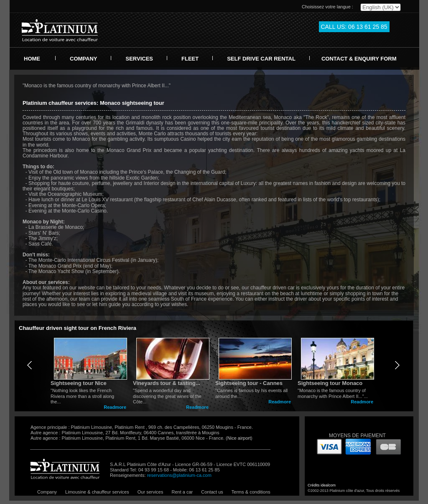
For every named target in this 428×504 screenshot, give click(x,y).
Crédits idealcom (322, 485)
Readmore (115, 407)
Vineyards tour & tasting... (167, 383)
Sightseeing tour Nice (79, 383)
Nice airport (239, 438)
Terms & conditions (251, 492)
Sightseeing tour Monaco (330, 383)
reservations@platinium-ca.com (179, 475)
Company (47, 492)
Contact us (212, 492)
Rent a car (182, 492)
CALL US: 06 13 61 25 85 (354, 27)
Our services (150, 492)
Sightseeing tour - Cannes (249, 383)
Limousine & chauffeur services (97, 492)
